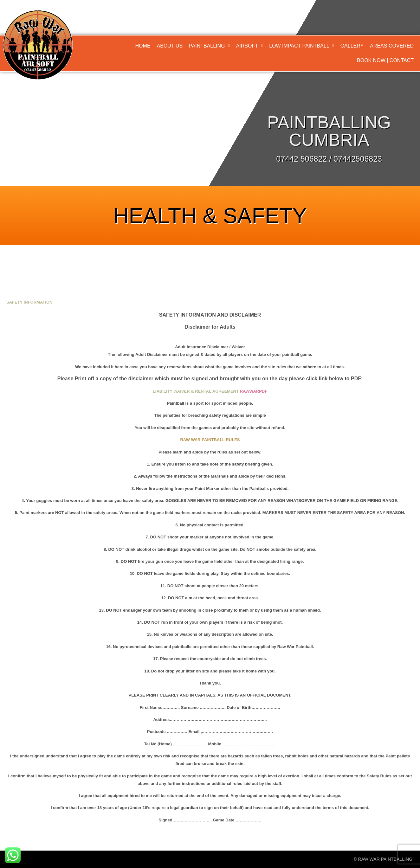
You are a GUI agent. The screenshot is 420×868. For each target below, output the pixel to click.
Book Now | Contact (385, 60)
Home (143, 46)
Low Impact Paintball (302, 46)
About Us (170, 46)
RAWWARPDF (254, 391)
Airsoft (249, 46)
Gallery (352, 46)
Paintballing (209, 46)
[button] (209, 46)
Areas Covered (392, 46)
